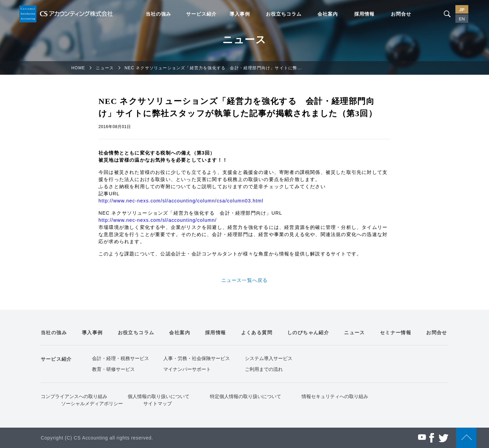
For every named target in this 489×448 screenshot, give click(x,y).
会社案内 (328, 14)
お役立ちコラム (284, 14)
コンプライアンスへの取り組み (74, 396)
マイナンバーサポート (187, 369)
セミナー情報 (396, 333)
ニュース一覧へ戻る (245, 280)
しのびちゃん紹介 (308, 333)
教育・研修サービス (113, 369)
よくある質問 (257, 333)
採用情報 (364, 14)
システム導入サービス (269, 358)
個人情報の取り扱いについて (159, 396)
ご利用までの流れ (264, 369)
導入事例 (240, 14)
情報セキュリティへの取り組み (335, 396)
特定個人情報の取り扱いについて (246, 396)
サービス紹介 (201, 14)
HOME (78, 68)
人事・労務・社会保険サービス (197, 358)
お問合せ (401, 14)
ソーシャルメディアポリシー (92, 404)
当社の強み (158, 14)
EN (462, 19)
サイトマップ (158, 404)
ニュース (105, 68)
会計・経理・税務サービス (121, 358)
